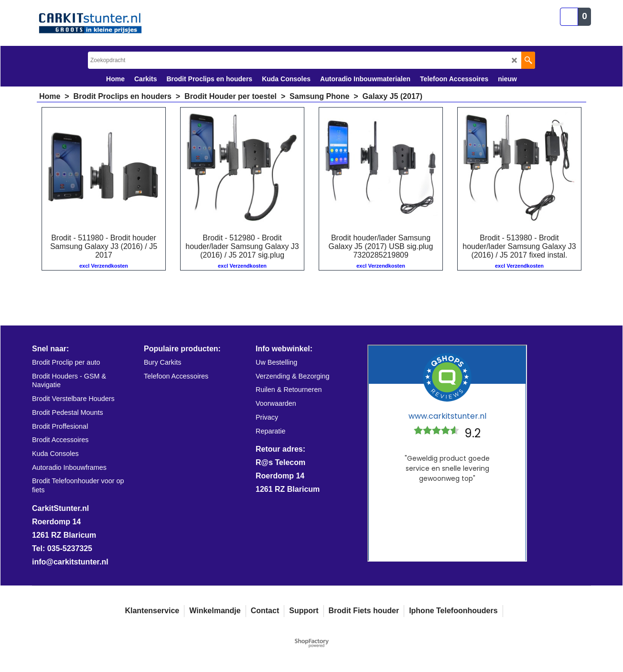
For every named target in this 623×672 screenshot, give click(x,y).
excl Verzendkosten (104, 266)
